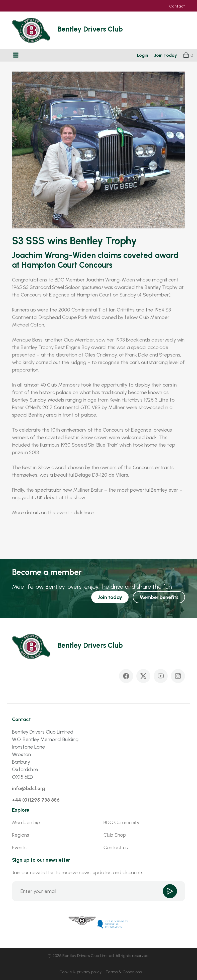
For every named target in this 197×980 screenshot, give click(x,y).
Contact (177, 6)
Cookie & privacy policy (80, 972)
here (89, 512)
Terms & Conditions (124, 972)
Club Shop (115, 835)
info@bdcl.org (29, 788)
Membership (26, 822)
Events (19, 847)
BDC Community (121, 822)
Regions (21, 835)
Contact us (116, 847)
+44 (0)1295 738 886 (36, 800)
